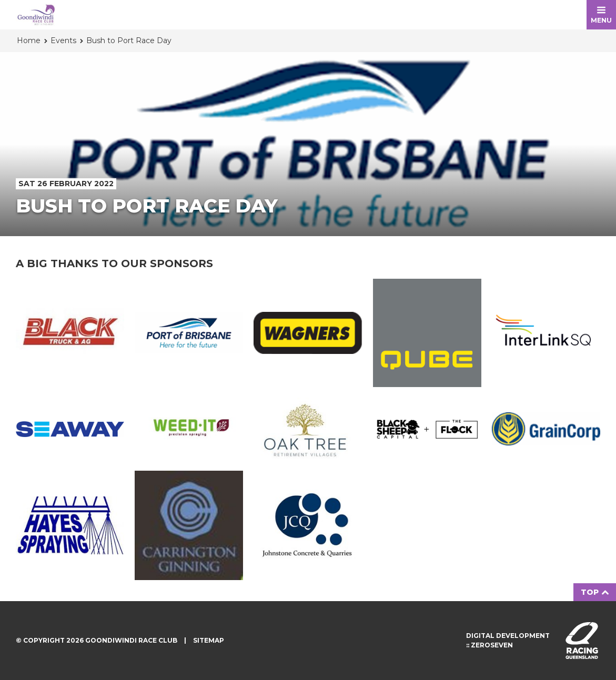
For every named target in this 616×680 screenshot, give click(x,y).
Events (63, 40)
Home (29, 40)
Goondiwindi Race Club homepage (36, 15)
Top (595, 592)
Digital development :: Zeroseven (508, 640)
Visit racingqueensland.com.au (582, 641)
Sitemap (209, 640)
